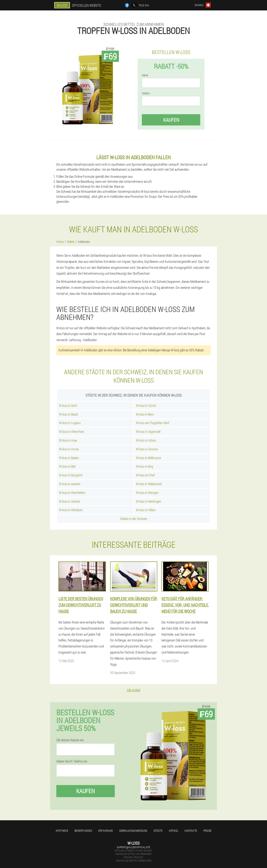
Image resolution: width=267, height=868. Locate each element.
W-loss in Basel (68, 414)
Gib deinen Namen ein (70, 740)
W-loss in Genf (68, 405)
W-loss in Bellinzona (148, 458)
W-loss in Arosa (69, 449)
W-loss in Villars (146, 510)
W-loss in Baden (69, 458)
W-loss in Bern (145, 414)
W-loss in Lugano (70, 423)
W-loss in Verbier (70, 501)
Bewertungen (83, 831)
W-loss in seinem (70, 484)
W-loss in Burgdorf (71, 475)
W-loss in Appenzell (148, 431)
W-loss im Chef (145, 475)
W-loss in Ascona (147, 449)
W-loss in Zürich (146, 405)
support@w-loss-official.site (133, 847)
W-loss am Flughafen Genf (153, 423)
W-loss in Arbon (146, 440)
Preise (207, 831)
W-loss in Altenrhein (72, 431)
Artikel (174, 831)
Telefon (146, 93)
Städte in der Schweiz (134, 519)
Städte (158, 831)
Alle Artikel (133, 690)
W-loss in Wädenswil (149, 484)
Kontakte (191, 831)
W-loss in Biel (67, 466)
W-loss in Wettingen (149, 501)
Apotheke (62, 831)
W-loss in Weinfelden (72, 493)
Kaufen (171, 120)
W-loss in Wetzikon (71, 510)
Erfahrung (106, 831)
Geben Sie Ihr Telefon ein (72, 761)
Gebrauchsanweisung (133, 831)
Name (145, 75)
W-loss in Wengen (147, 493)
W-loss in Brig (145, 466)
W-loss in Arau (68, 440)
